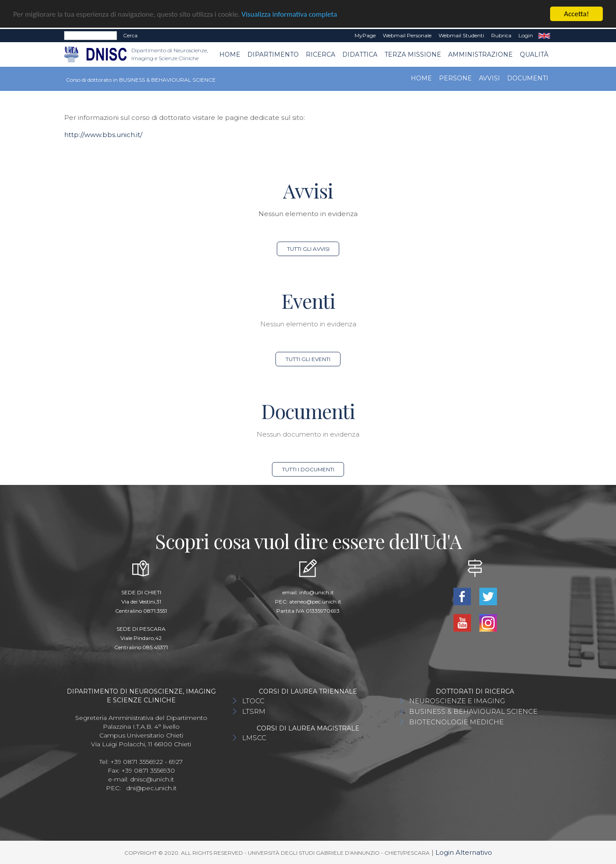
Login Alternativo (464, 852)
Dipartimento (273, 54)
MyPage (365, 35)
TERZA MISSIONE (413, 54)
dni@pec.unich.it (151, 788)
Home (230, 54)
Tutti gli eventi (308, 359)
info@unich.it (317, 592)
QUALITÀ (534, 54)
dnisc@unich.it (152, 779)
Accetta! (577, 14)
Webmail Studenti (461, 35)
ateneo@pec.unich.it (315, 601)
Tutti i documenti (308, 469)
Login (526, 35)
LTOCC (253, 700)
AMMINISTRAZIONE (480, 54)
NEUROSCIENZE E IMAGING (457, 700)
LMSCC (254, 737)
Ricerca (321, 54)
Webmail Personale (407, 35)
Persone (455, 78)
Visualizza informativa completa (290, 14)
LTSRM (254, 711)
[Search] (91, 36)
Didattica (360, 54)
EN (544, 36)
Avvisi (489, 78)
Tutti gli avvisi (308, 248)
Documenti (528, 78)
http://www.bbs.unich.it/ (103, 134)
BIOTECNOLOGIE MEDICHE (456, 721)
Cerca (130, 35)
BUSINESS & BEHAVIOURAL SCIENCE (473, 711)
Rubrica (501, 35)
